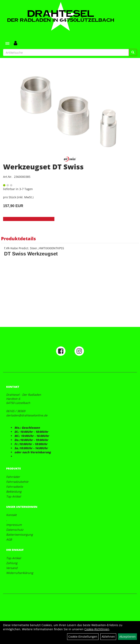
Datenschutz (15, 530)
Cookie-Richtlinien (97, 629)
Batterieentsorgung (20, 535)
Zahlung (12, 563)
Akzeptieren (127, 637)
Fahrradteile (15, 487)
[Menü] (7, 43)
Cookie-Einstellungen (83, 637)
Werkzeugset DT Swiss (43, 167)
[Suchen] (133, 52)
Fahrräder (13, 477)
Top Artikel (14, 496)
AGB (9, 539)
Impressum (14, 525)
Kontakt (11, 515)
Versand (12, 568)
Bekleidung (14, 492)
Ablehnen (108, 637)
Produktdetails (18, 238)
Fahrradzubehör (17, 482)
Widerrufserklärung (20, 573)
